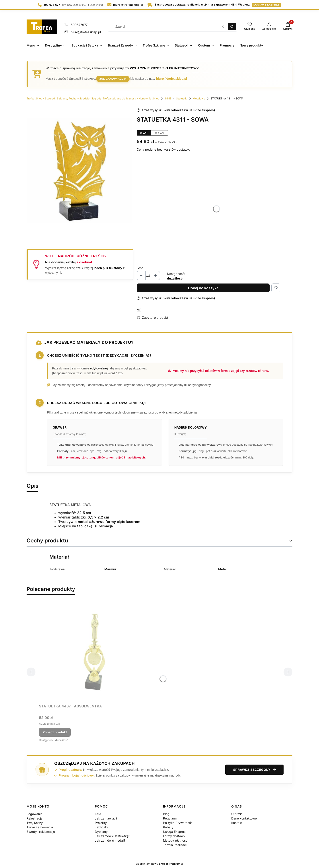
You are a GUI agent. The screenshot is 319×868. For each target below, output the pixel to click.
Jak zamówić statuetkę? (112, 834)
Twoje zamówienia (40, 826)
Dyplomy (101, 830)
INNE (168, 97)
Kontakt (237, 821)
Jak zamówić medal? (110, 839)
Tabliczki (101, 826)
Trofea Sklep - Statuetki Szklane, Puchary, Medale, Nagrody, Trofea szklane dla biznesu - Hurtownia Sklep (93, 97)
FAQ (98, 812)
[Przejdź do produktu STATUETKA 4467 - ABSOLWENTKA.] (94, 651)
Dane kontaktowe (244, 817)
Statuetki (182, 97)
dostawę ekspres (266, 5)
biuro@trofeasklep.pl (173, 78)
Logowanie (34, 812)
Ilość (140, 266)
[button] (232, 27)
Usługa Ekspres (174, 830)
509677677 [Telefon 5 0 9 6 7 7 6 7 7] (79, 25)
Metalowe (199, 97)
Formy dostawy (174, 834)
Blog (166, 812)
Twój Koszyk (36, 821)
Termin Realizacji (175, 843)
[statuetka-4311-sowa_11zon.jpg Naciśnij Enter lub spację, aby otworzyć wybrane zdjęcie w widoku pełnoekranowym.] (80, 169)
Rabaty (168, 826)
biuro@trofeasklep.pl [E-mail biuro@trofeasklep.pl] (86, 32)
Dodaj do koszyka (203, 286)
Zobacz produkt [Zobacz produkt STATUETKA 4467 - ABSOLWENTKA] (55, 731)
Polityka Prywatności (178, 821)
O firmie (237, 812)
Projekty (101, 821)
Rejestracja (35, 817)
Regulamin (171, 817)
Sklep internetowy (158, 862)
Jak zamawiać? (112, 78)
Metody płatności (176, 839)
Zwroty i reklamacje (41, 830)
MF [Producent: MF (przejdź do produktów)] (139, 308)
